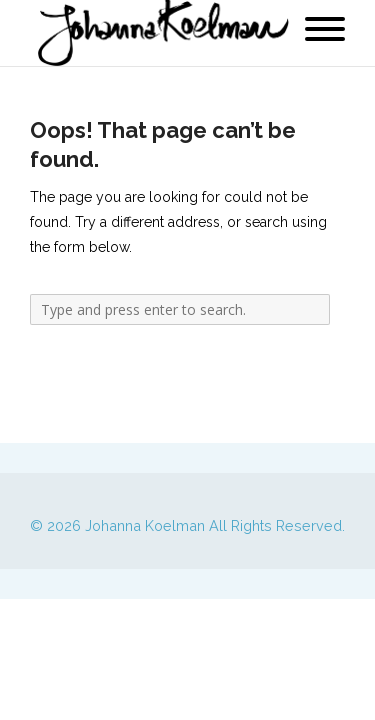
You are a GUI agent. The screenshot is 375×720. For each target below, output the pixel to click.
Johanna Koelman (145, 525)
